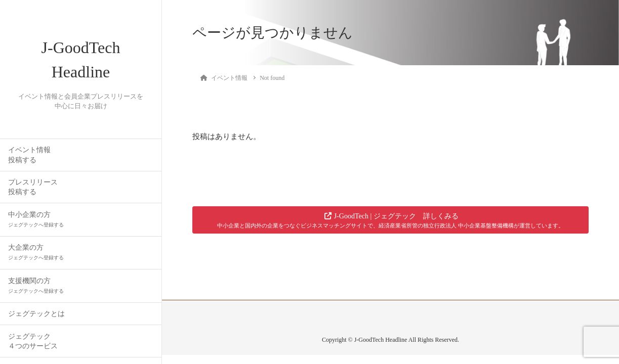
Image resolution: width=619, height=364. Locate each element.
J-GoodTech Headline (81, 60)
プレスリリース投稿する (33, 187)
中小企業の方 (36, 219)
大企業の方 (36, 252)
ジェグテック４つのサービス (33, 341)
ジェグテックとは (36, 314)
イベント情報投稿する (29, 155)
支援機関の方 (36, 285)
